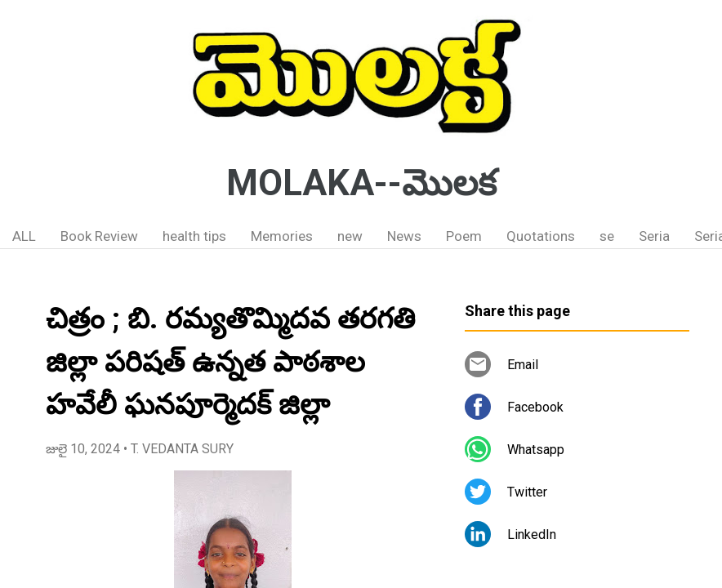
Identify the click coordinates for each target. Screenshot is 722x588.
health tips (194, 236)
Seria (654, 236)
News (404, 236)
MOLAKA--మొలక (361, 183)
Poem (464, 236)
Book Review (99, 236)
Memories (282, 236)
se (607, 236)
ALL (24, 236)
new (350, 236)
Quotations (541, 236)
